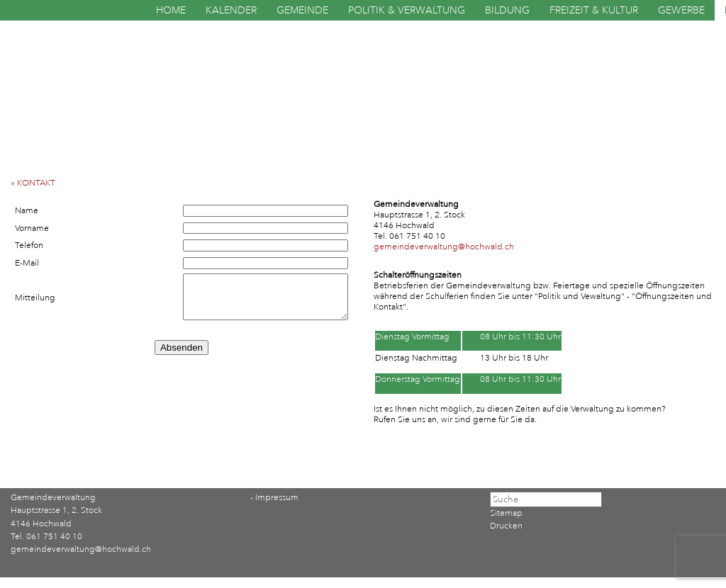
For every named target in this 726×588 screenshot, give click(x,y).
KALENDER (231, 10)
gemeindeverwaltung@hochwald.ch (444, 247)
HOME (171, 10)
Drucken (506, 526)
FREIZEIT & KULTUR (594, 10)
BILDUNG (507, 10)
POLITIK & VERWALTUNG (407, 10)
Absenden (181, 347)
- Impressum (274, 498)
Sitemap (506, 513)
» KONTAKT (36, 183)
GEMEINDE (302, 10)
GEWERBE (681, 10)
